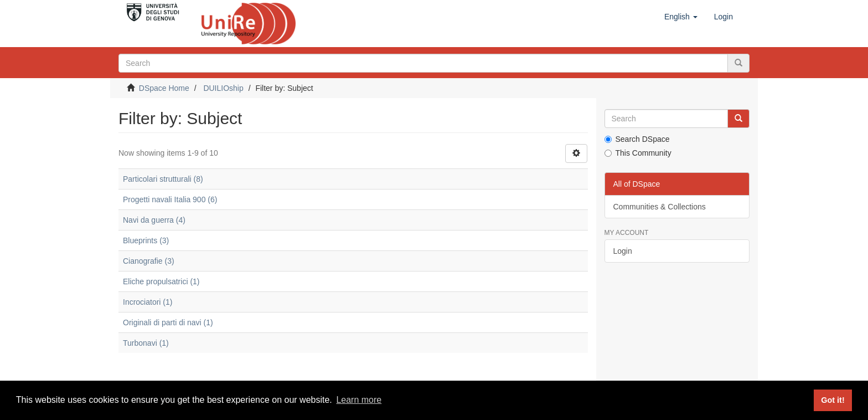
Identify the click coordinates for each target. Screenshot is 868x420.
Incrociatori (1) (148, 302)
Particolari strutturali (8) (163, 179)
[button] (681, 17)
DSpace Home (164, 88)
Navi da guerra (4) (154, 220)
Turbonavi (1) (146, 343)
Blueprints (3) (146, 240)
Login (623, 251)
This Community (638, 153)
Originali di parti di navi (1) (168, 322)
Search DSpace (637, 139)
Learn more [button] (359, 400)
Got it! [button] (833, 400)
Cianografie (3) (149, 261)
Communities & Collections (660, 207)
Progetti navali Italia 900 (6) (170, 199)
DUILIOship (223, 88)
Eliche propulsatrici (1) (161, 281)
